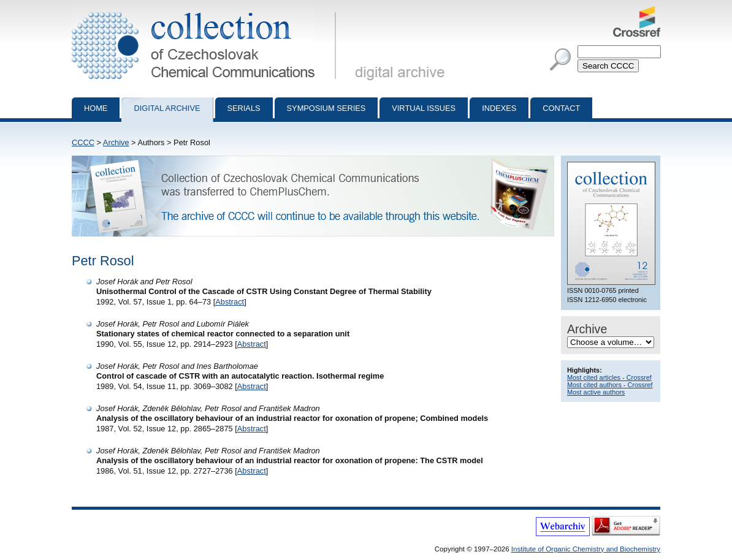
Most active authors (596, 392)
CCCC (83, 142)
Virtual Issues (424, 108)
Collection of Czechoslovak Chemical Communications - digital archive (206, 11)
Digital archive (167, 108)
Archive (116, 142)
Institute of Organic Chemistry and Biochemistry (586, 549)
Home (96, 108)
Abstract (230, 302)
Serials (244, 108)
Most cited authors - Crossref (610, 385)
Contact (561, 108)
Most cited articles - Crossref (609, 377)
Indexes (499, 108)
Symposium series (326, 108)
